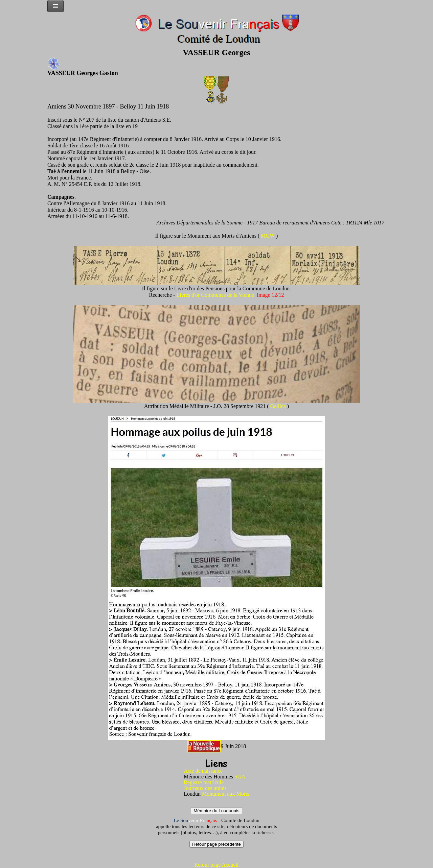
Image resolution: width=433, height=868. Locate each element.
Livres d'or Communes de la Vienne (215, 295)
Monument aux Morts (226, 794)
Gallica (279, 406)
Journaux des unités (205, 788)
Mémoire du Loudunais (216, 811)
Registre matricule (204, 782)
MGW (268, 236)
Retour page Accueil (217, 865)
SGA (240, 777)
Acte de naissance (203, 771)
